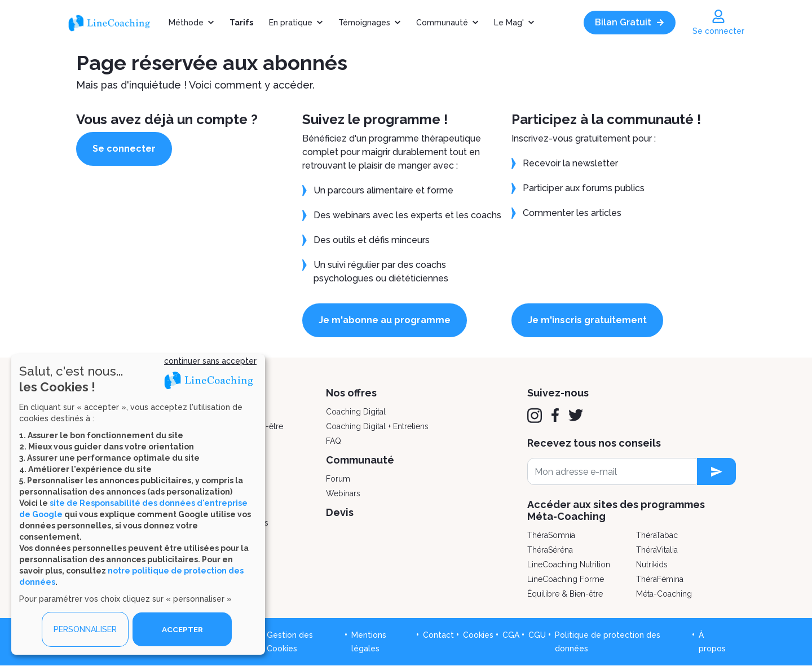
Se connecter (128, 149)
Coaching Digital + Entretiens (377, 426)
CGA (511, 635)
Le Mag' (509, 23)
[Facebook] (555, 415)
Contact (438, 635)
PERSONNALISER (85, 629)
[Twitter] (576, 415)
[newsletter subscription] (716, 471)
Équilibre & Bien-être (565, 594)
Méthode (186, 23)
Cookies (478, 635)
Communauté (442, 23)
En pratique (291, 23)
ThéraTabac (657, 535)
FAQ (334, 441)
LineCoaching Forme (566, 579)
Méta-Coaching (664, 594)
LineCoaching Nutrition (569, 564)
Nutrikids (652, 564)
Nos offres (351, 393)
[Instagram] (535, 416)
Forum (338, 479)
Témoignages (364, 23)
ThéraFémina (660, 579)
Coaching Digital (356, 412)
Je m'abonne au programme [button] (389, 320)
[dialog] (138, 504)
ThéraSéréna (550, 550)
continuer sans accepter (210, 361)
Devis (340, 512)
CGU (537, 635)
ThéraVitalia (657, 550)
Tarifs (241, 23)
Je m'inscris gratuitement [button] (591, 320)
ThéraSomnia (551, 535)
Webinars (343, 493)
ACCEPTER (182, 629)
